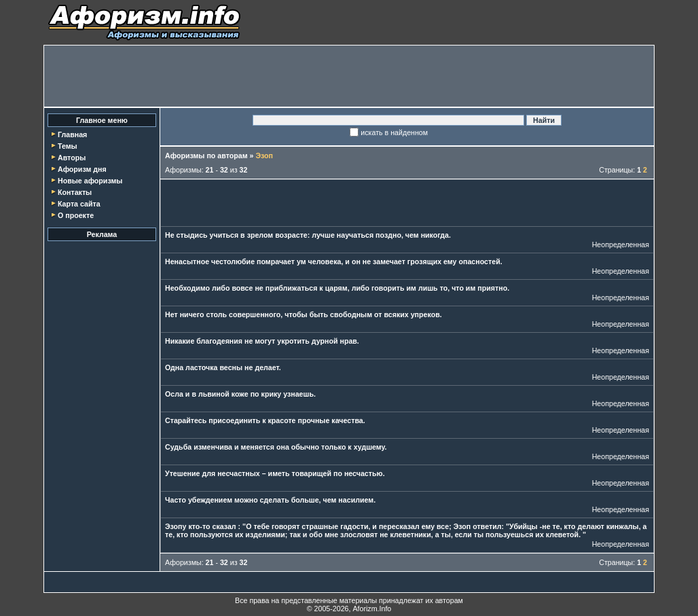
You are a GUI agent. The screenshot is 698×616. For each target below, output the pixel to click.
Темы (68, 146)
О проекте (76, 215)
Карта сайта (79, 204)
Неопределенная (621, 244)
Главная (72, 134)
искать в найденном (394, 132)
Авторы (72, 158)
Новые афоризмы (90, 181)
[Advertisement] (349, 76)
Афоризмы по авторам (206, 156)
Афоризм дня (82, 169)
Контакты (75, 192)
